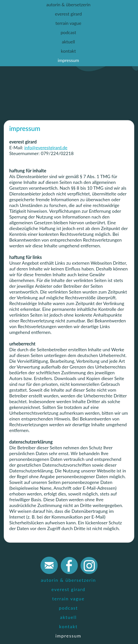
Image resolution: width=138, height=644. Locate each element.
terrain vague (68, 23)
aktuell (68, 42)
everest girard (68, 14)
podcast (68, 32)
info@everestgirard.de (46, 148)
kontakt (68, 51)
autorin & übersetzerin (68, 5)
